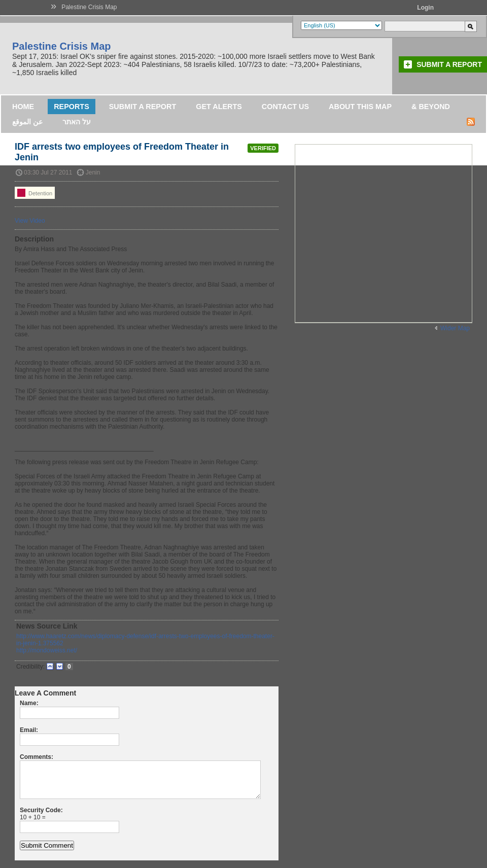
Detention (35, 193)
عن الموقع (27, 122)
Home (23, 107)
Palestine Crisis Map (89, 7)
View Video (30, 221)
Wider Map (455, 328)
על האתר (77, 122)
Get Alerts (219, 107)
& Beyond (431, 107)
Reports (72, 107)
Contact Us (285, 107)
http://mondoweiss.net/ (47, 650)
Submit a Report (449, 64)
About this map (360, 107)
